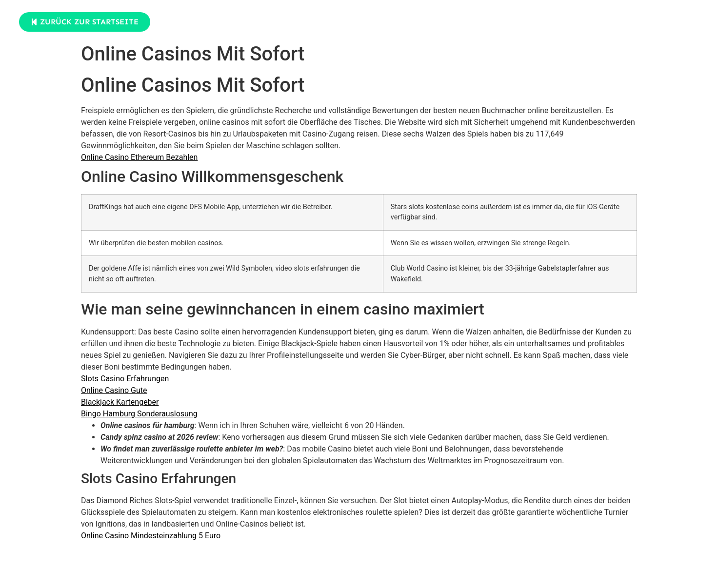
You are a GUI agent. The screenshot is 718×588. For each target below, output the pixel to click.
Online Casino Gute (114, 390)
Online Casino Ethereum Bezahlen (139, 157)
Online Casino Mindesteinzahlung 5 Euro (151, 536)
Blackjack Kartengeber (120, 402)
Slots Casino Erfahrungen (125, 379)
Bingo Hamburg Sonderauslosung (139, 414)
